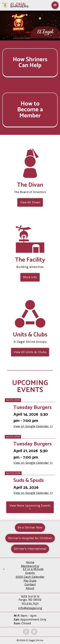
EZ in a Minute (33, 569)
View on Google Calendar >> (33, 426)
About (30, 588)
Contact (30, 584)
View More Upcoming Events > (30, 507)
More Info (30, 277)
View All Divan (30, 202)
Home (30, 562)
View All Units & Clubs (30, 352)
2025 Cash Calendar (30, 577)
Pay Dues (30, 581)
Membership (30, 566)
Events (30, 573)
